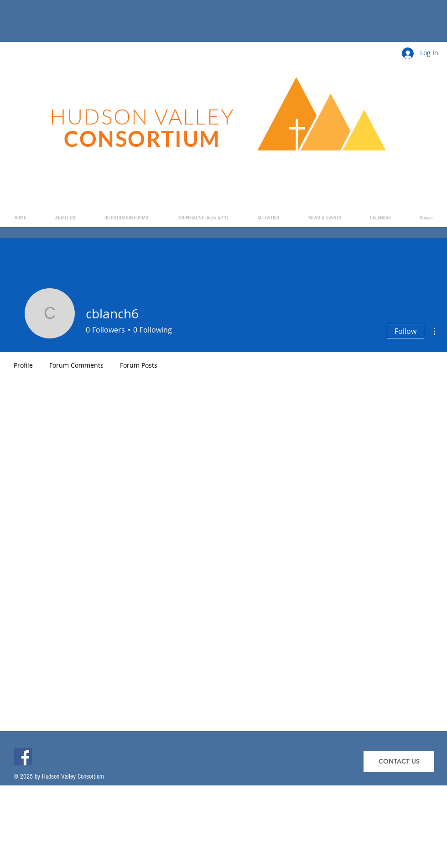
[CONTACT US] (399, 762)
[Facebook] (23, 756)
